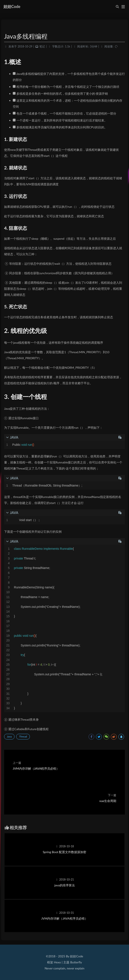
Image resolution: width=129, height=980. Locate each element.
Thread (23, 737)
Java (9, 737)
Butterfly (76, 962)
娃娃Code (12, 6)
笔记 (42, 46)
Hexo (57, 962)
